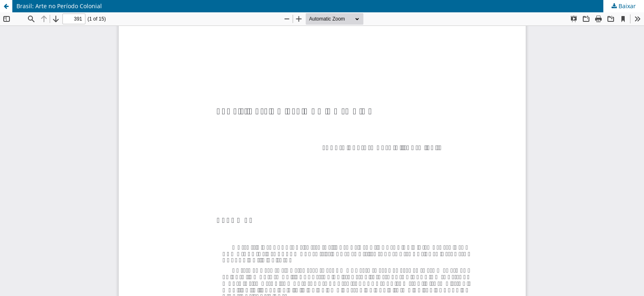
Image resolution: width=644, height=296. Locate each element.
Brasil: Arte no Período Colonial (59, 6)
